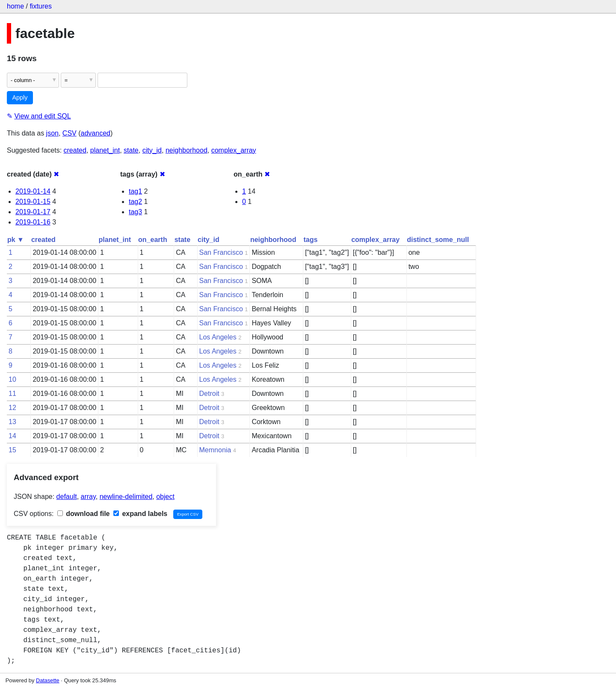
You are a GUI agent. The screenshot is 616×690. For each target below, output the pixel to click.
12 (12, 408)
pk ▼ (16, 240)
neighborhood (187, 150)
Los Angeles (218, 337)
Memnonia (215, 450)
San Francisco (221, 252)
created (75, 150)
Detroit (209, 394)
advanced (96, 133)
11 (12, 394)
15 (12, 450)
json (52, 133)
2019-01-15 (33, 202)
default (67, 497)
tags (310, 240)
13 (12, 422)
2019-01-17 (33, 212)
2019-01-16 (33, 222)
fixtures (41, 6)
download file (84, 514)
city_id (152, 150)
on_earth (153, 240)
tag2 (135, 202)
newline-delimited (126, 497)
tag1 (135, 191)
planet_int (105, 150)
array (88, 497)
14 (12, 436)
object (165, 497)
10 (12, 379)
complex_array (234, 150)
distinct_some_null (438, 240)
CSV (70, 133)
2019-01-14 (33, 191)
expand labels (140, 514)
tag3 (135, 212)
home (15, 6)
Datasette (48, 680)
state (131, 150)
